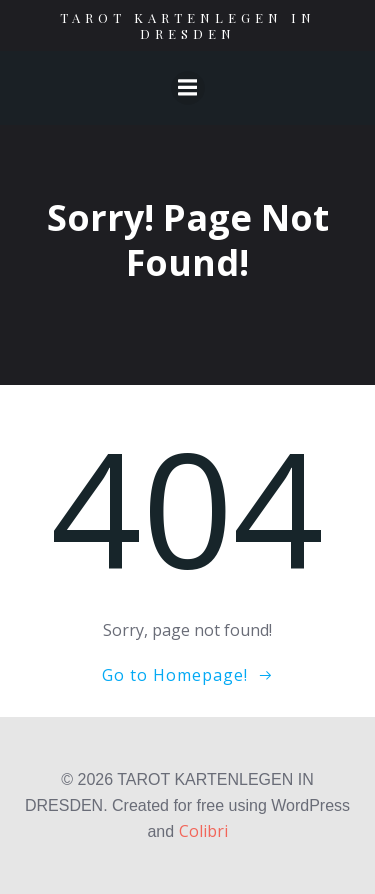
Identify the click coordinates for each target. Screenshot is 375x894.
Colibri (203, 831)
